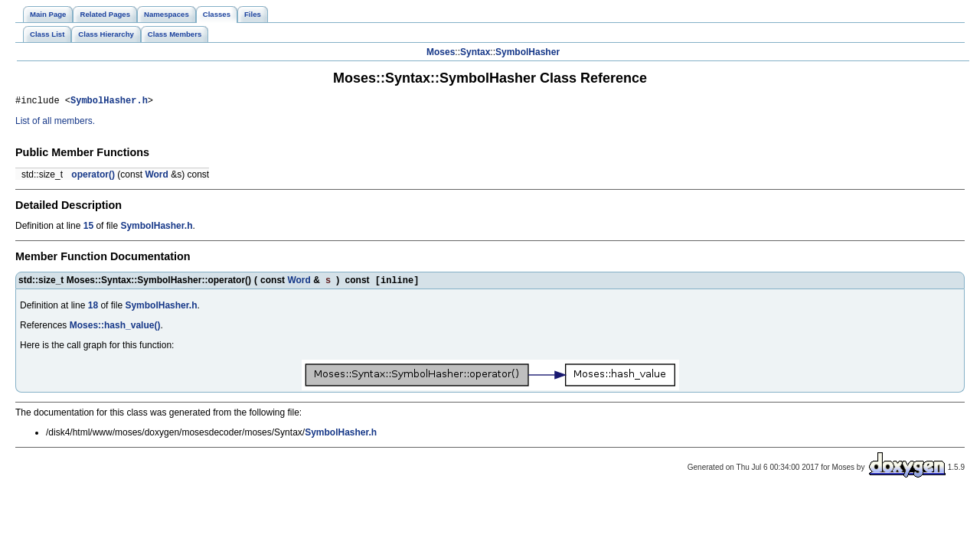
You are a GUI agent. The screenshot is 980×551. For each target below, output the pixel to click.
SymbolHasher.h (109, 102)
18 (93, 309)
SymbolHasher (528, 52)
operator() (93, 177)
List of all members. (55, 123)
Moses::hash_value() (115, 329)
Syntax (475, 52)
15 (88, 228)
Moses (441, 52)
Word (156, 177)
